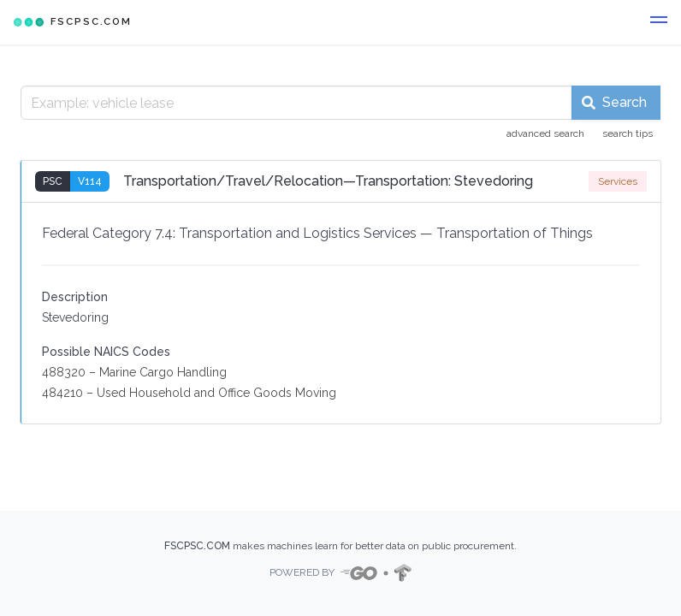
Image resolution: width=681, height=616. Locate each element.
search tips (628, 133)
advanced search (545, 133)
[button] (659, 22)
